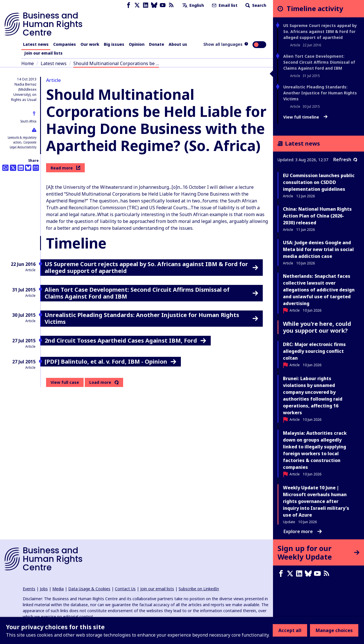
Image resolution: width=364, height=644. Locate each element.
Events (29, 589)
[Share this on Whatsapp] (5, 168)
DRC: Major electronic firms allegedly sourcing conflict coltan (314, 351)
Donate (157, 44)
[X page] (137, 5)
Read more (65, 168)
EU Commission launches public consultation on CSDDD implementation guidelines (319, 182)
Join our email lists (43, 53)
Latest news (36, 44)
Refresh (345, 160)
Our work (90, 44)
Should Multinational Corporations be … (116, 63)
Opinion (137, 44)
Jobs (44, 589)
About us (178, 44)
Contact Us (125, 589)
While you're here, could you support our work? (317, 327)
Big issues (114, 44)
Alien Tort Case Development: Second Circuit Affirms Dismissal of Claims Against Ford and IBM (319, 62)
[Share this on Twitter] (13, 168)
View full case (65, 382)
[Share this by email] (36, 168)
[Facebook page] (129, 5)
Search (255, 5)
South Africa (28, 121)
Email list (224, 5)
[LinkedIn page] (146, 5)
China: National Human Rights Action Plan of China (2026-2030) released (317, 216)
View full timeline (305, 117)
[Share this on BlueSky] (28, 168)
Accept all (290, 630)
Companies (65, 44)
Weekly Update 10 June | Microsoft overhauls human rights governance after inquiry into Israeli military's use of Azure (316, 501)
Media (58, 589)
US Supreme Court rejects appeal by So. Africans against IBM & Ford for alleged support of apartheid (320, 31)
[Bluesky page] (154, 5)
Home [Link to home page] (28, 63)
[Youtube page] (163, 5)
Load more (100, 382)
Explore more (303, 531)
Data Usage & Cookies (89, 589)
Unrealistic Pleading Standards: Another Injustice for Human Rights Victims (320, 93)
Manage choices (334, 630)
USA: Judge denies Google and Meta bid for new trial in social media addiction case (318, 249)
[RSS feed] (171, 5)
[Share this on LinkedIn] (21, 168)
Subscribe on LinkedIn (199, 589)
